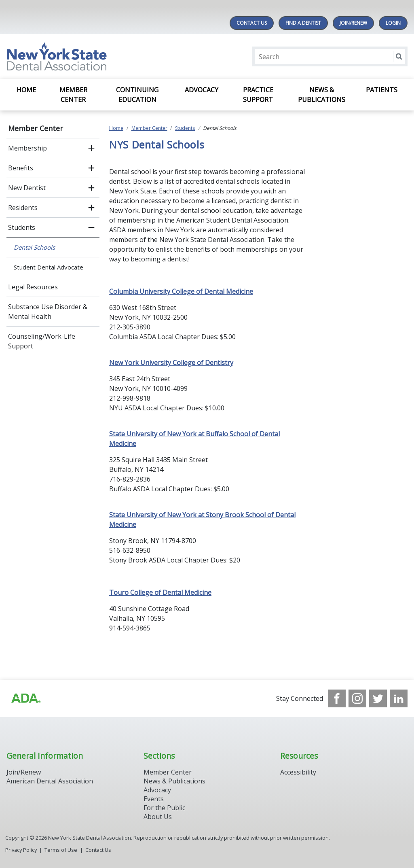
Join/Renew (353, 23)
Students (22, 227)
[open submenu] (91, 148)
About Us (158, 817)
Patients (382, 90)
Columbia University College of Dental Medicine (181, 291)
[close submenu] (91, 227)
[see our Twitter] (378, 698)
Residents (23, 208)
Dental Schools (34, 247)
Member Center (73, 95)
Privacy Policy (21, 850)
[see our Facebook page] (337, 698)
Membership (27, 148)
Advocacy (202, 90)
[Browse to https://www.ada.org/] (25, 698)
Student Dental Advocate (49, 267)
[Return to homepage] (111, 56)
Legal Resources (33, 287)
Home (26, 90)
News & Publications (322, 95)
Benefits (21, 168)
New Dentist (27, 188)
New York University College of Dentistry (171, 363)
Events (154, 799)
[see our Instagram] (357, 698)
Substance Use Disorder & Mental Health (48, 312)
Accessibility (298, 772)
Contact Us (252, 23)
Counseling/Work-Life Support (42, 341)
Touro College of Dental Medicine (160, 592)
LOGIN (393, 23)
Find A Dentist (303, 23)
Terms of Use (61, 850)
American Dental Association (50, 781)
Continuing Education (137, 95)
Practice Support (258, 95)
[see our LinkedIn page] (399, 698)
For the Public (164, 808)
